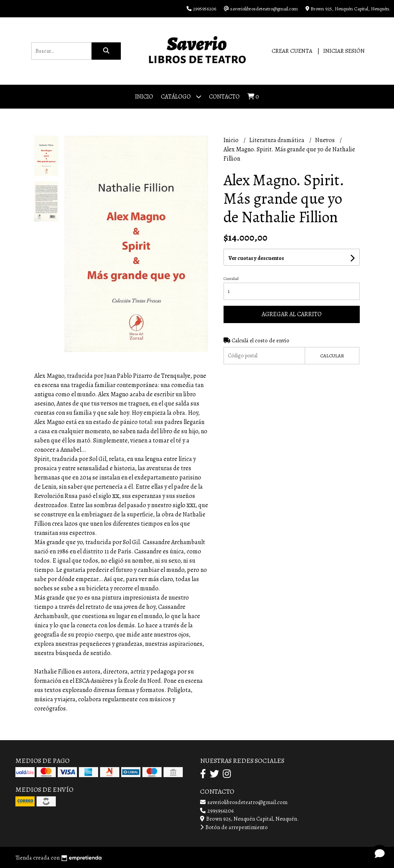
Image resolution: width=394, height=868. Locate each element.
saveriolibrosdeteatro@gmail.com (244, 802)
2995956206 (217, 811)
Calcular (332, 356)
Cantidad (231, 279)
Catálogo (181, 96)
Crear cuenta (292, 51)
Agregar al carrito (292, 314)
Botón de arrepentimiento (234, 827)
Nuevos (326, 140)
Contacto (224, 97)
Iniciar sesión (344, 51)
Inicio (144, 97)
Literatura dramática (277, 140)
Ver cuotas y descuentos (256, 258)
